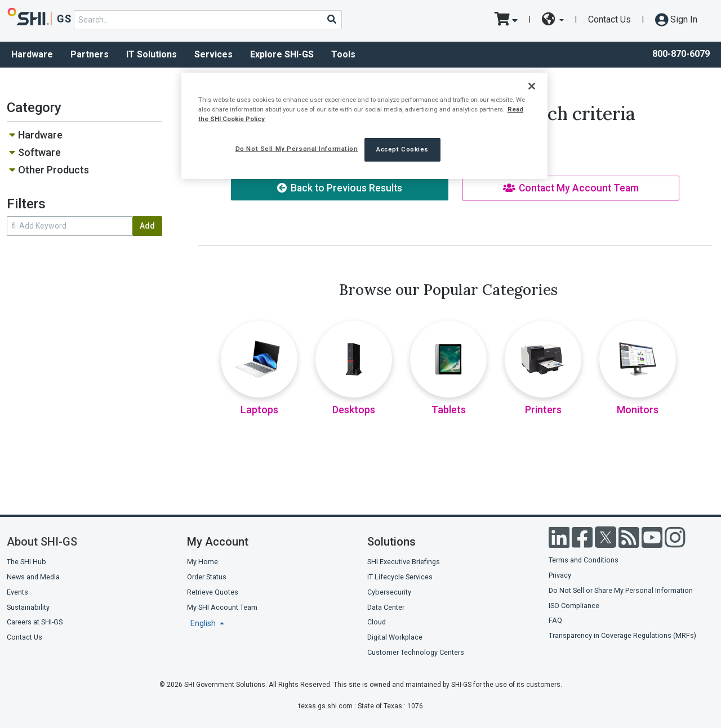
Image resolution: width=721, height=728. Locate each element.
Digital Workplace (395, 637)
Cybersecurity (389, 592)
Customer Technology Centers (416, 652)
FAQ (555, 620)
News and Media (33, 577)
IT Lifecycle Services (400, 577)
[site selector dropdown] (553, 20)
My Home (202, 562)
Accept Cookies (402, 149)
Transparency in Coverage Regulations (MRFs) (622, 635)
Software (39, 152)
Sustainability (28, 607)
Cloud (377, 622)
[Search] (331, 19)
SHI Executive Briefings (404, 562)
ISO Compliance (574, 606)
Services (213, 54)
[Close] (532, 86)
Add (147, 226)
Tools (343, 54)
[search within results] (70, 226)
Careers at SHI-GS (35, 622)
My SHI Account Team (222, 607)
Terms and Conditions (584, 560)
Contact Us (609, 19)
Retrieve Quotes (213, 592)
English (204, 623)
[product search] (208, 20)
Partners (90, 54)
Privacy (560, 575)
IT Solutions (152, 54)
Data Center (386, 607)
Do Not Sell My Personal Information (297, 149)
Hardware (32, 54)
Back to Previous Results (340, 188)
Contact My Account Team (571, 188)
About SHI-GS (42, 542)
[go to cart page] (506, 20)
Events (17, 592)
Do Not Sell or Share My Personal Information (621, 590)
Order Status (207, 577)
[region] (364, 126)
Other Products (54, 170)
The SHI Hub (26, 562)
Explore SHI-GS (282, 54)
